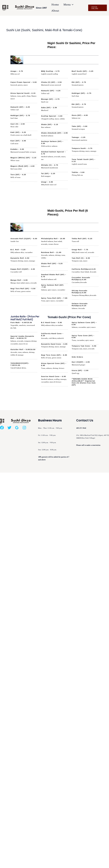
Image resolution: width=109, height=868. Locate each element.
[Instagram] (24, 427)
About (56, 11)
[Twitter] (9, 427)
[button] (98, 8)
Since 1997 (41, 8)
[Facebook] (2, 427)
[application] (73, 5)
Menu (70, 5)
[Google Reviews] (17, 427)
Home (56, 5)
